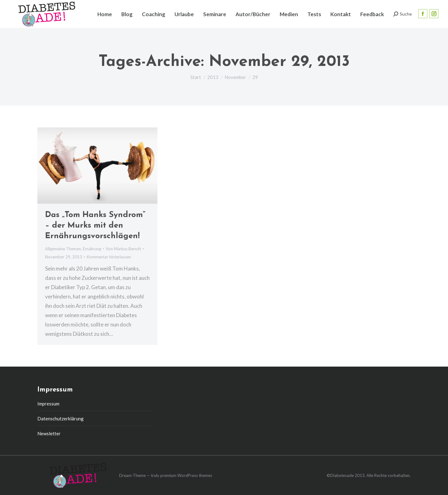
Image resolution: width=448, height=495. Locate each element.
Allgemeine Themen (63, 249)
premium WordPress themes (186, 475)
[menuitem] (105, 14)
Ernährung (92, 249)
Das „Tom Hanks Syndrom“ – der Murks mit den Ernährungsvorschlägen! (95, 226)
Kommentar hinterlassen (109, 257)
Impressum (48, 404)
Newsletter (49, 433)
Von (123, 249)
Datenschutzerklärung (61, 419)
